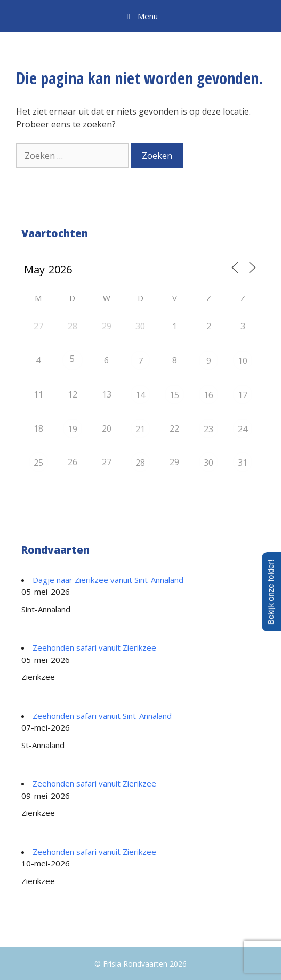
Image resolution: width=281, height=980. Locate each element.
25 (38, 463)
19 (73, 429)
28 (140, 463)
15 (174, 395)
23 (208, 429)
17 (243, 395)
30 (208, 463)
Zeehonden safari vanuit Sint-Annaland (102, 716)
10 (243, 361)
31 (243, 463)
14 (140, 395)
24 (243, 429)
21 (140, 429)
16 (208, 395)
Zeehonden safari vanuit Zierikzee (94, 647)
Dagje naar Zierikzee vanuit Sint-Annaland (108, 580)
